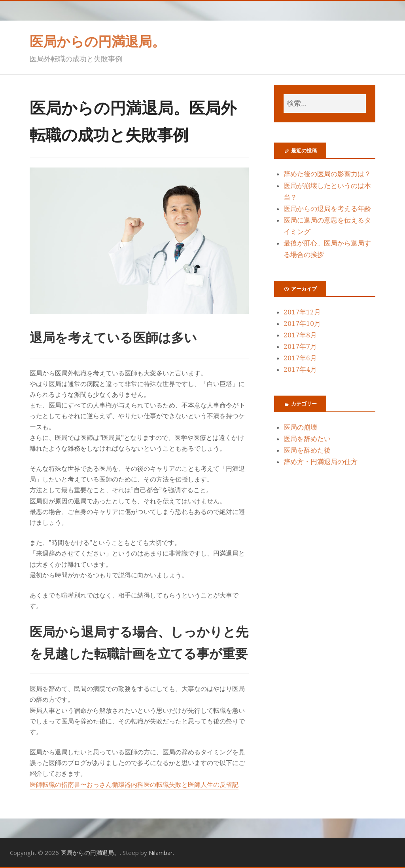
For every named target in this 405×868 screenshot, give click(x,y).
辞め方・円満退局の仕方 (321, 462)
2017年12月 (302, 312)
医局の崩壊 (300, 427)
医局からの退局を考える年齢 (327, 209)
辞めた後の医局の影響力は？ (327, 174)
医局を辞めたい (307, 439)
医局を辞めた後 (307, 450)
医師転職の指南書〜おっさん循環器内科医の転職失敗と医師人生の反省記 (134, 785)
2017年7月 (300, 346)
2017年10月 (302, 324)
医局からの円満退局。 (97, 41)
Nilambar (161, 853)
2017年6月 (300, 358)
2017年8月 (300, 335)
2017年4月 (300, 369)
